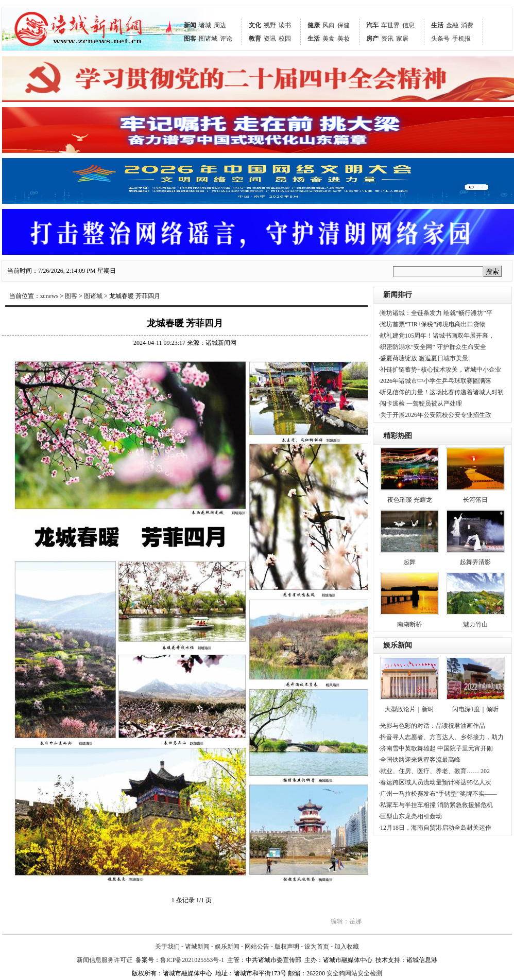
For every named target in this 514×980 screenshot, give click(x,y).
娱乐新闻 (398, 645)
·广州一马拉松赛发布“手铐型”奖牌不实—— (438, 794)
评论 (226, 39)
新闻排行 (398, 295)
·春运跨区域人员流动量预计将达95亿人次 (435, 782)
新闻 (190, 25)
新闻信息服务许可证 (105, 960)
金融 (452, 25)
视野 (270, 25)
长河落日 (475, 500)
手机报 (461, 39)
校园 (285, 39)
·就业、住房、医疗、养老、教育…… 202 (434, 771)
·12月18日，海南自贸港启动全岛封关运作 (435, 828)
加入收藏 (347, 947)
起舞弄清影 (475, 562)
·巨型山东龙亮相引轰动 (410, 816)
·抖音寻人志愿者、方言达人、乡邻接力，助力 (441, 737)
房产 (372, 39)
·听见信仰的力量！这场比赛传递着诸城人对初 (441, 392)
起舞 (409, 562)
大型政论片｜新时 (409, 709)
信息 (408, 25)
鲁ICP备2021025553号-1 (192, 960)
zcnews (49, 296)
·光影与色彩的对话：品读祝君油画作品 (432, 726)
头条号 (440, 39)
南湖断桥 (409, 624)
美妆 (344, 39)
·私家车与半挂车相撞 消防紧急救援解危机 (436, 805)
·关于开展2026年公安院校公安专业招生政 (435, 415)
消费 (467, 25)
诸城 (205, 25)
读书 (285, 25)
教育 (255, 39)
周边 (220, 25)
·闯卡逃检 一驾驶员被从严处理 (420, 404)
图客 (190, 39)
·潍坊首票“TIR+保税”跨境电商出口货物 (432, 324)
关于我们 (167, 947)
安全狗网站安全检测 (354, 973)
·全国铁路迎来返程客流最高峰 (419, 760)
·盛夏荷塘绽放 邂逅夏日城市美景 (423, 358)
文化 (255, 25)
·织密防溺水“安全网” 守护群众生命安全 (432, 347)
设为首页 (317, 947)
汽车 (372, 25)
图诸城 (208, 39)
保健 (344, 25)
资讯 (270, 39)
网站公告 (257, 947)
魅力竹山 (475, 624)
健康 (314, 25)
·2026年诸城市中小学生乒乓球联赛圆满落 (435, 381)
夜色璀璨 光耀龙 (410, 500)
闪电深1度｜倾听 (475, 709)
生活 (314, 39)
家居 (402, 39)
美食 (329, 39)
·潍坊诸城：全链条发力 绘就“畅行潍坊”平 (435, 313)
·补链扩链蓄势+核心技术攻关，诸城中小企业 (440, 370)
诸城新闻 (197, 947)
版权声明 (287, 947)
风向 (329, 25)
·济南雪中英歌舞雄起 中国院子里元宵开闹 (436, 748)
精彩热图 (398, 436)
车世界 (390, 25)
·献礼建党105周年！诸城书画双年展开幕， (436, 336)
